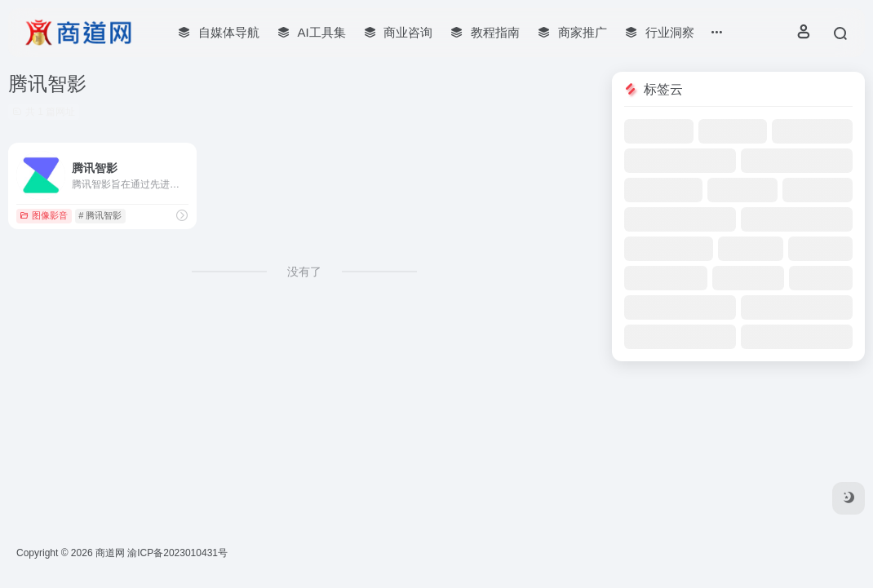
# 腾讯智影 (100, 215)
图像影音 (44, 215)
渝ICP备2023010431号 (177, 553)
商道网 (110, 553)
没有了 (304, 272)
